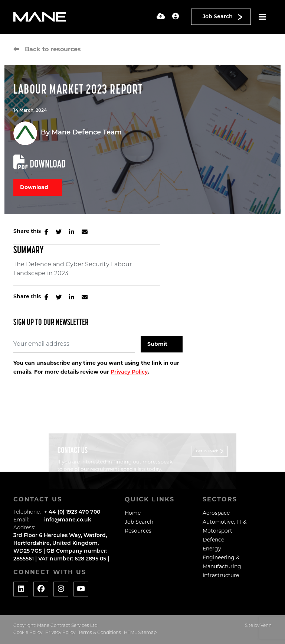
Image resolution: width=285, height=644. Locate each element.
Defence (213, 540)
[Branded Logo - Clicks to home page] (40, 17)
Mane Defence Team (87, 133)
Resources (138, 531)
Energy (212, 549)
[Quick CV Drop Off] (161, 17)
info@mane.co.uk (68, 520)
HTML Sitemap (140, 633)
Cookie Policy (28, 633)
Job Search (139, 522)
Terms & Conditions (100, 633)
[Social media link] (21, 589)
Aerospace (216, 513)
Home (133, 513)
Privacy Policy (129, 372)
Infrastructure (221, 575)
